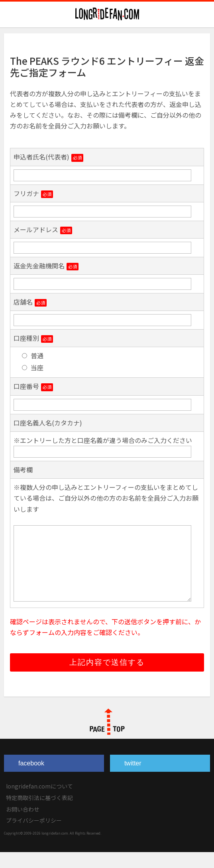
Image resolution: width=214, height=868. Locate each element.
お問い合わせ (23, 825)
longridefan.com (107, 14)
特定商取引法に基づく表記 (39, 814)
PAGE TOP (107, 738)
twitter (133, 779)
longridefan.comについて (39, 802)
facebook (31, 779)
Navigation (203, 14)
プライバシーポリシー (34, 836)
